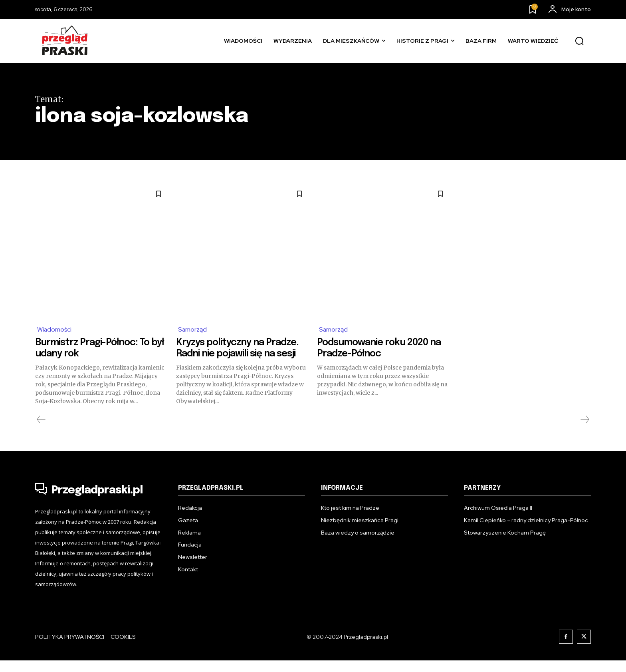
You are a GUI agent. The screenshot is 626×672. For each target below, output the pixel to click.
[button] (579, 41)
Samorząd (193, 329)
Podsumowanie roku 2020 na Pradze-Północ (379, 348)
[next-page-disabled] (584, 431)
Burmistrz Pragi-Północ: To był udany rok (99, 348)
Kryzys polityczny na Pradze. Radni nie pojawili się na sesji (236, 354)
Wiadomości (54, 329)
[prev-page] (41, 431)
